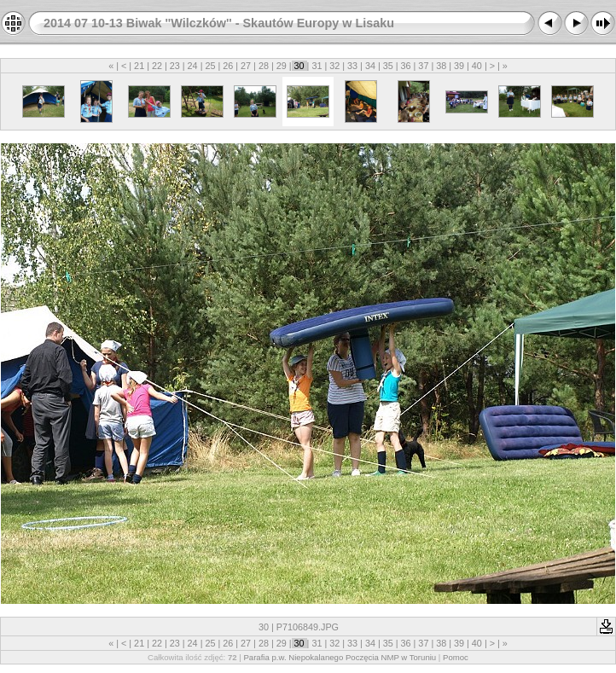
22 (157, 66)
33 (352, 66)
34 (370, 66)
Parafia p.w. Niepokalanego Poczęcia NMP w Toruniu (340, 657)
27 (246, 66)
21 (139, 66)
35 (388, 66)
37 (423, 66)
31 (317, 66)
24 (193, 66)
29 (282, 66)
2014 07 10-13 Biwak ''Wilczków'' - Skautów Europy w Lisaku (219, 23)
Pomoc (456, 657)
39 (459, 66)
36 (406, 66)
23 (175, 66)
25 (210, 66)
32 (334, 66)
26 (228, 66)
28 (264, 66)
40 (477, 66)
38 (441, 66)
